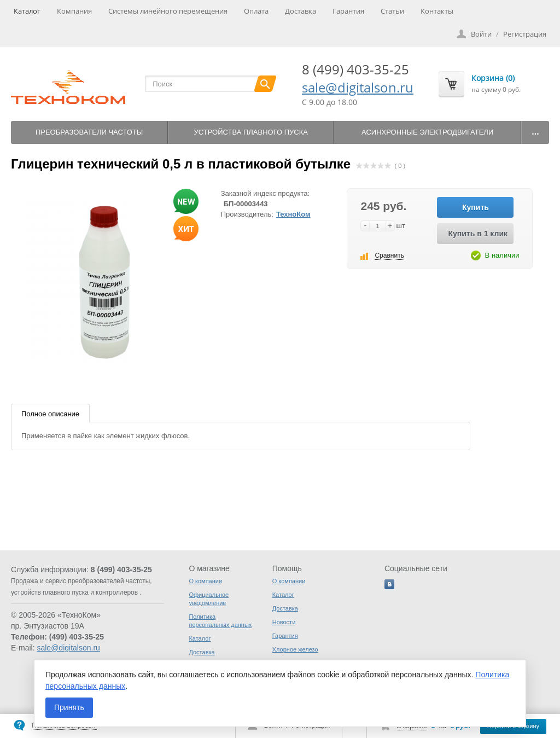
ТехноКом (293, 214)
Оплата (256, 11)
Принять (69, 707)
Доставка (301, 11)
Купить (476, 207)
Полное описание (50, 414)
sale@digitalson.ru (358, 87)
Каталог (27, 11)
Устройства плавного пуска (251, 132)
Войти (481, 34)
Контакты (437, 11)
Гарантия (348, 11)
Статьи (392, 11)
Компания (74, 11)
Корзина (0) (493, 78)
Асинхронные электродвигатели (427, 132)
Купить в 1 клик (478, 234)
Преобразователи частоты (89, 132)
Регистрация (525, 34)
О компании (205, 581)
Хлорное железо (295, 649)
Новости (284, 622)
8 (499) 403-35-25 (355, 69)
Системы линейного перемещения (168, 11)
